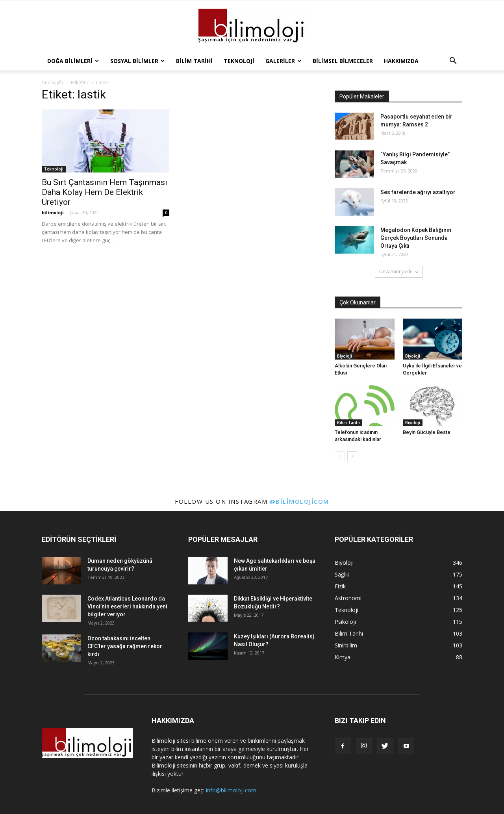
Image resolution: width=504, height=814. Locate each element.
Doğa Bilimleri (73, 61)
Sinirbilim (346, 645)
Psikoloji (345, 622)
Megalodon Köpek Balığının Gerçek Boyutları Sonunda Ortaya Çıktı (416, 238)
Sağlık (342, 574)
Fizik (340, 586)
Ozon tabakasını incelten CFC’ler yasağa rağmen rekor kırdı (125, 646)
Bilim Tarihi (194, 61)
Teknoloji (239, 61)
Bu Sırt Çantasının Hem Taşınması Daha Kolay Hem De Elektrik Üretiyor (105, 192)
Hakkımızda (401, 61)
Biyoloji (345, 356)
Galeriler (283, 61)
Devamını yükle (399, 272)
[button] (453, 61)
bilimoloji (53, 212)
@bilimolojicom (299, 501)
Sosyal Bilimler (137, 61)
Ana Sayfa (53, 83)
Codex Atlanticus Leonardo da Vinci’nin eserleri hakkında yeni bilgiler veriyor (127, 606)
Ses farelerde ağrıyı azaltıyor (418, 192)
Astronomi (348, 598)
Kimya (343, 657)
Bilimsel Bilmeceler (343, 61)
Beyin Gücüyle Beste (427, 432)
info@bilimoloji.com (231, 790)
